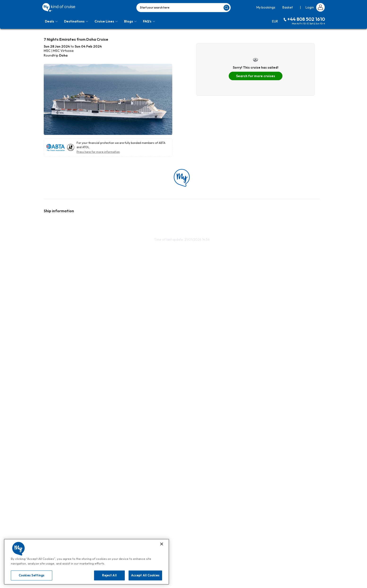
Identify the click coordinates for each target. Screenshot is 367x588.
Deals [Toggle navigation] (51, 21)
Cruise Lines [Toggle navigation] (106, 21)
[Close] (162, 544)
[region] (86, 562)
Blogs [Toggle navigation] (130, 21)
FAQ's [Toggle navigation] (149, 21)
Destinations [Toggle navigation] (76, 21)
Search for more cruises (256, 76)
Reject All (109, 575)
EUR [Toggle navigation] (275, 21)
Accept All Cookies (145, 575)
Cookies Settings (32, 575)
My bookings (266, 7)
